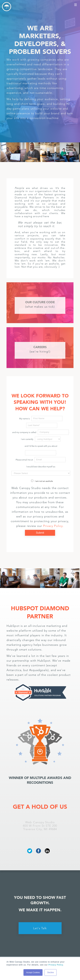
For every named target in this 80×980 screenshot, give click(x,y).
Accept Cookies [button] (33, 972)
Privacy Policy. (54, 526)
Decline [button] (51, 972)
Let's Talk (40, 928)
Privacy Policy (56, 965)
